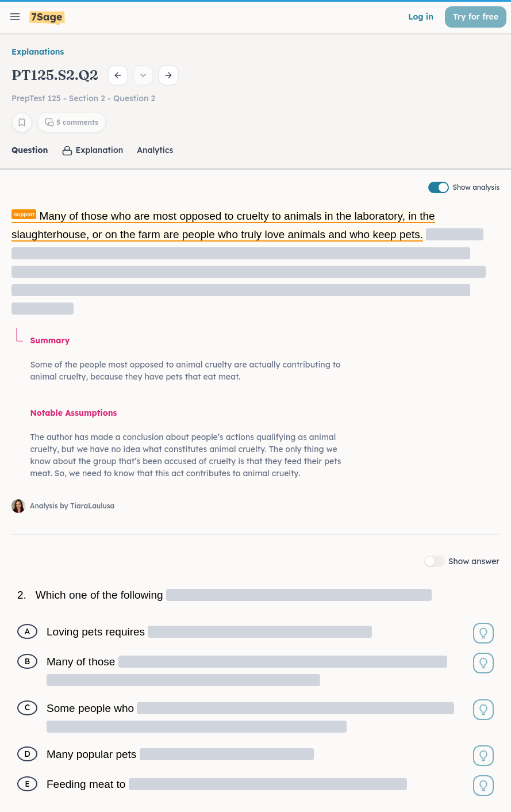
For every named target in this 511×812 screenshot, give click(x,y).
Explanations (38, 52)
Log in (421, 17)
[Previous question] (118, 75)
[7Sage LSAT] (47, 18)
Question (30, 150)
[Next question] (168, 75)
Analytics (155, 150)
